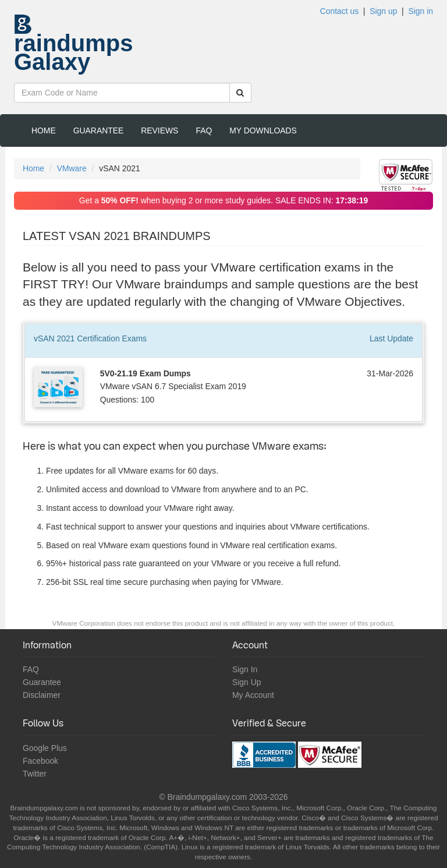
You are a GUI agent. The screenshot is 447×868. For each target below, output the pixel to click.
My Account (253, 695)
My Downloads (263, 130)
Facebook (40, 761)
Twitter (35, 774)
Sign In (245, 669)
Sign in (421, 11)
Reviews (159, 130)
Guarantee (99, 130)
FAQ (204, 130)
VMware (72, 168)
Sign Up (246, 682)
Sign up (383, 11)
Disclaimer (42, 695)
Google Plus (45, 748)
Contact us (339, 11)
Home (44, 130)
